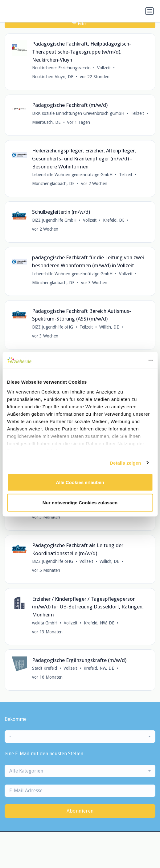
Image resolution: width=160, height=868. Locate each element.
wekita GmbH (45, 623)
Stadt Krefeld (45, 668)
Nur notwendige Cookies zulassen (80, 502)
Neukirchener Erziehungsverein (61, 68)
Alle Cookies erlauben (80, 482)
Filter (80, 24)
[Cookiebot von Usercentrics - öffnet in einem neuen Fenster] (126, 360)
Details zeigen (125, 463)
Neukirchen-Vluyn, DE (53, 77)
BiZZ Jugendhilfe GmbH (54, 220)
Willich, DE (109, 327)
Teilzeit (137, 113)
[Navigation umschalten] (150, 11)
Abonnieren (80, 811)
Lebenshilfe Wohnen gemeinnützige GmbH (72, 175)
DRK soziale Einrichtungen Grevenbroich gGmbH (78, 113)
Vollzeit (104, 68)
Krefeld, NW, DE (99, 623)
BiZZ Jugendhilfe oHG (53, 327)
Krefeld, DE (114, 220)
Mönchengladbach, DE (53, 184)
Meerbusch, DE (46, 122)
